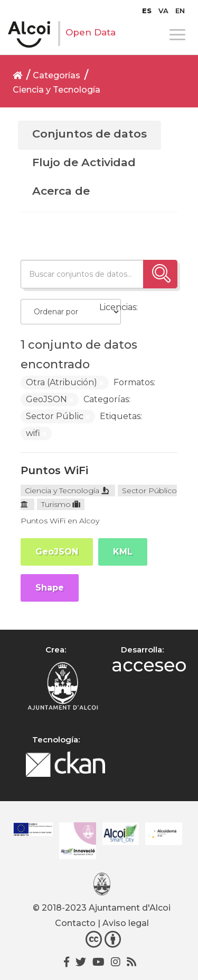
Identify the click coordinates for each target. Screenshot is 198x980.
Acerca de (61, 191)
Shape (50, 588)
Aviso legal (126, 923)
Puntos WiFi (54, 470)
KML (123, 552)
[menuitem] (147, 11)
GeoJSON (57, 552)
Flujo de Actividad (84, 162)
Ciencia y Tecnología (56, 90)
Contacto (75, 923)
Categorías (56, 75)
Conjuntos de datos (89, 134)
